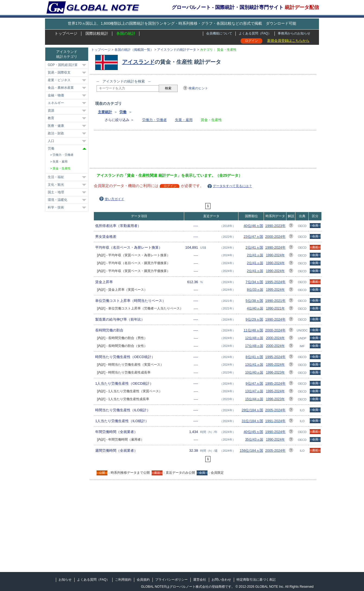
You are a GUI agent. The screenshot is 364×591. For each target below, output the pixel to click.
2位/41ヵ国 (254, 247)
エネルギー (56, 103)
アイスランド (138, 62)
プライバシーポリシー (171, 580)
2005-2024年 (275, 410)
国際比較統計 (97, 33)
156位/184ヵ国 (251, 451)
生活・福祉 (56, 177)
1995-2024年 (275, 282)
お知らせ (65, 580)
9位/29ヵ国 (254, 319)
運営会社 (200, 580)
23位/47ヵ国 (253, 237)
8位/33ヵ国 (255, 290)
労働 (123, 112)
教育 (51, 118)
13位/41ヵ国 (254, 365)
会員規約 (143, 580)
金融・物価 (56, 95)
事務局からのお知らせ (294, 33)
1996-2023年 (275, 372)
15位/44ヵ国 (254, 399)
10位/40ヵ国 (254, 372)
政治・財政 (56, 133)
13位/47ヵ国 (254, 391)
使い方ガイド (114, 199)
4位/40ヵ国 (255, 308)
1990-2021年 (275, 301)
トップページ (66, 33)
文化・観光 (56, 185)
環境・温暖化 (58, 200)
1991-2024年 (275, 421)
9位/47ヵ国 (254, 383)
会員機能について (219, 33)
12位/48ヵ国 (254, 338)
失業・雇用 (184, 120)
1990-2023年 (275, 226)
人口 (51, 141)
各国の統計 (126, 33)
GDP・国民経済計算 (63, 65)
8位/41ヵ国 (254, 357)
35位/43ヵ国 (254, 440)
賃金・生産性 (62, 168)
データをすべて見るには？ (232, 186)
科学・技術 (56, 207)
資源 (51, 110)
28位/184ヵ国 (252, 410)
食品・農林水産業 (61, 88)
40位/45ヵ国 (253, 432)
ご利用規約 (123, 580)
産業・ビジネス (59, 80)
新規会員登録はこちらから (288, 41)
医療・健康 (56, 126)
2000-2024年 (275, 237)
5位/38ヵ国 (254, 301)
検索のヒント (198, 88)
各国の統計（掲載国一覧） (134, 50)
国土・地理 (56, 192)
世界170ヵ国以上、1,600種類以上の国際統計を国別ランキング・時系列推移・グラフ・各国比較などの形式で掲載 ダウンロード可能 (182, 23)
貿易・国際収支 (59, 72)
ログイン (251, 41)
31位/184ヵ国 (252, 421)
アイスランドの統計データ (177, 50)
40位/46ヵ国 (253, 226)
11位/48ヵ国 (253, 330)
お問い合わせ (221, 580)
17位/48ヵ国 (254, 346)
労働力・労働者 (154, 120)
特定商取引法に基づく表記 (256, 580)
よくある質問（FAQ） (255, 33)
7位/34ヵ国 (254, 282)
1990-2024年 (275, 247)
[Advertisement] (195, 151)
